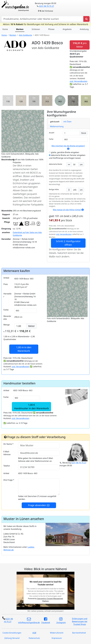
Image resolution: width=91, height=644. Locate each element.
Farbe (51, 139)
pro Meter (80, 45)
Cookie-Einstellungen (12, 633)
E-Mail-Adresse (7, 453)
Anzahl (52, 133)
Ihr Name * (8, 444)
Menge (7, 325)
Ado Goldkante (25, 35)
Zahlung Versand (12, 638)
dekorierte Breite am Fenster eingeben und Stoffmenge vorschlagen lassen (67, 157)
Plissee (51, 29)
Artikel (6, 278)
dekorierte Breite (56, 164)
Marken (20, 29)
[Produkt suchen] (86, 19)
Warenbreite (7, 318)
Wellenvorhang (57, 126)
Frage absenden (39, 505)
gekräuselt (55, 122)
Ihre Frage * (9, 480)
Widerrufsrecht (57, 633)
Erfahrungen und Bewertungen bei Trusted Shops (80, 621)
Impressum (57, 638)
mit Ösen (67, 122)
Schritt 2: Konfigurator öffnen (68, 243)
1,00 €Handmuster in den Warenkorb (31, 407)
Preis (6, 284)
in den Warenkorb (24, 349)
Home (5, 29)
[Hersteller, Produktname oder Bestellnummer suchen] (42, 19)
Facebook (45, 620)
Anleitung (84, 29)
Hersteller (7, 295)
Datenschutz (34, 638)
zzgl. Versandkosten (78, 81)
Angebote (67, 29)
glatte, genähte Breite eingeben (64, 152)
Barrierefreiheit (79, 633)
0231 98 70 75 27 (46, 6)
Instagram (61, 620)
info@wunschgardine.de (29, 620)
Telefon (7, 466)
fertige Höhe (54, 189)
